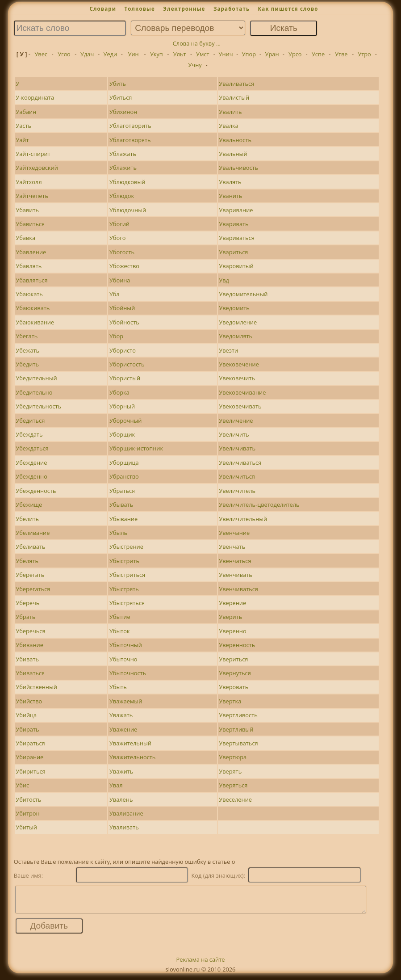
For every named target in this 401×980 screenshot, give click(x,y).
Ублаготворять (130, 140)
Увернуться (235, 673)
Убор (116, 336)
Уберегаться (33, 589)
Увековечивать (240, 406)
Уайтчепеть (32, 196)
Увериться (233, 659)
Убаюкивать (33, 308)
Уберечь (27, 603)
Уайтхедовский (37, 168)
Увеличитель (237, 491)
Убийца (26, 715)
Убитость (28, 799)
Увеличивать (237, 448)
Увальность (235, 140)
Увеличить (234, 434)
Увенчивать (235, 575)
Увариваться (237, 238)
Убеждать (29, 434)
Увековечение (239, 364)
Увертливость (238, 715)
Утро (364, 54)
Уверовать (234, 687)
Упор (249, 54)
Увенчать (232, 547)
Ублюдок (122, 196)
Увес (41, 54)
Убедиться (30, 421)
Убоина (120, 280)
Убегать (27, 336)
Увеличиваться (240, 463)
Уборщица (124, 463)
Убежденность (36, 491)
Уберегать (30, 575)
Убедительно (34, 392)
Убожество (124, 266)
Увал (116, 785)
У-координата (35, 97)
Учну (195, 65)
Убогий (119, 224)
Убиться (121, 97)
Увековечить (237, 378)
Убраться (122, 491)
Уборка (119, 392)
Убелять (27, 561)
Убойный (122, 308)
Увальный (233, 154)
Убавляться (31, 280)
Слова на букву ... (197, 43)
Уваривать (234, 224)
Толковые (140, 9)
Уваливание (126, 813)
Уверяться (233, 785)
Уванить (230, 196)
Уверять (230, 771)
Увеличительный (243, 519)
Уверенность (237, 645)
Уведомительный (243, 294)
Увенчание (234, 533)
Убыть (118, 687)
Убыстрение (126, 547)
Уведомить (234, 308)
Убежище (29, 505)
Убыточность (128, 673)
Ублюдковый (127, 182)
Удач (87, 54)
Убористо (123, 350)
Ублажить (123, 168)
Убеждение (31, 463)
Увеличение (236, 421)
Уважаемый (126, 701)
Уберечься (30, 631)
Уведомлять (236, 336)
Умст (203, 54)
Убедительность (38, 406)
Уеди (111, 54)
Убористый (125, 378)
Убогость (122, 252)
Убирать (27, 729)
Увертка (230, 701)
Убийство (29, 701)
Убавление (31, 252)
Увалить (230, 112)
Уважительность (132, 757)
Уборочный (126, 421)
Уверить (230, 617)
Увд (224, 280)
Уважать (121, 715)
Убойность (124, 322)
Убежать (27, 350)
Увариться (233, 252)
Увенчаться (235, 561)
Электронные (184, 9)
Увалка (228, 126)
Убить (118, 84)
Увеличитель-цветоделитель (259, 505)
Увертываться (238, 743)
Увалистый (234, 97)
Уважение (123, 729)
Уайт (22, 140)
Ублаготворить (130, 126)
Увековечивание (242, 392)
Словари (103, 9)
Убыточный (126, 645)
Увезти (228, 350)
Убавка (25, 238)
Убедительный (36, 378)
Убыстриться (127, 575)
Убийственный (36, 687)
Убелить (27, 519)
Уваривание (236, 210)
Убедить (27, 364)
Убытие (120, 617)
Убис (22, 785)
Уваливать (124, 827)
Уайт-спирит (33, 154)
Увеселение (235, 799)
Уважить (121, 771)
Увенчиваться (238, 589)
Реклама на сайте (201, 965)
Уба (115, 294)
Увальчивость (238, 168)
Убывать (121, 505)
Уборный (122, 406)
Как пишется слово (288, 9)
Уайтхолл (29, 182)
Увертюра (233, 757)
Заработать (232, 9)
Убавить (27, 210)
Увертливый (236, 729)
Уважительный (130, 743)
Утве (341, 54)
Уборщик (122, 434)
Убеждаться (32, 448)
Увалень (121, 799)
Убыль (118, 533)
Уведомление (238, 322)
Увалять (230, 182)
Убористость (127, 364)
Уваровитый (236, 266)
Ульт (180, 54)
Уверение (232, 603)
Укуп (157, 54)
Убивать (27, 659)
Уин (134, 54)
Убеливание (33, 533)
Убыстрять (124, 589)
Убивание (29, 645)
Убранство (124, 476)
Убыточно (123, 659)
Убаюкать (29, 294)
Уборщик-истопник (136, 448)
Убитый (26, 827)
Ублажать (123, 154)
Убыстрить (124, 561)
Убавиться (30, 224)
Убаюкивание (35, 322)
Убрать (25, 617)
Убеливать (30, 547)
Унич (226, 54)
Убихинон (123, 112)
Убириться (30, 771)
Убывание (123, 519)
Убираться (30, 743)
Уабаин (26, 112)
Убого (117, 238)
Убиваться (30, 673)
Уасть (23, 126)
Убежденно (31, 476)
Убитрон (27, 813)
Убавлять (29, 266)
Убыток (120, 631)
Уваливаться (236, 84)
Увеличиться (237, 476)
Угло (64, 54)
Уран (272, 54)
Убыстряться (127, 603)
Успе (318, 54)
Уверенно (232, 631)
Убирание (29, 757)
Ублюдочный (128, 210)
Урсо (295, 54)
